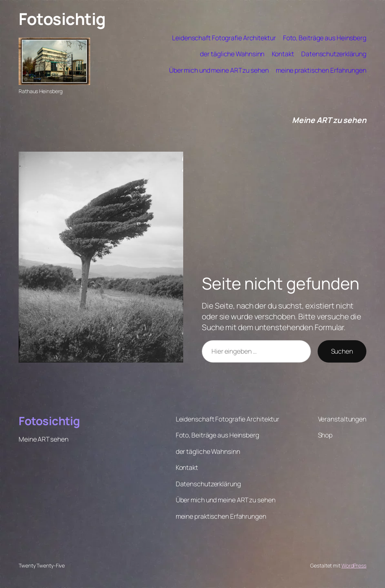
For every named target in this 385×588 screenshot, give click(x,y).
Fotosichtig (62, 19)
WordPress (354, 565)
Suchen (342, 351)
